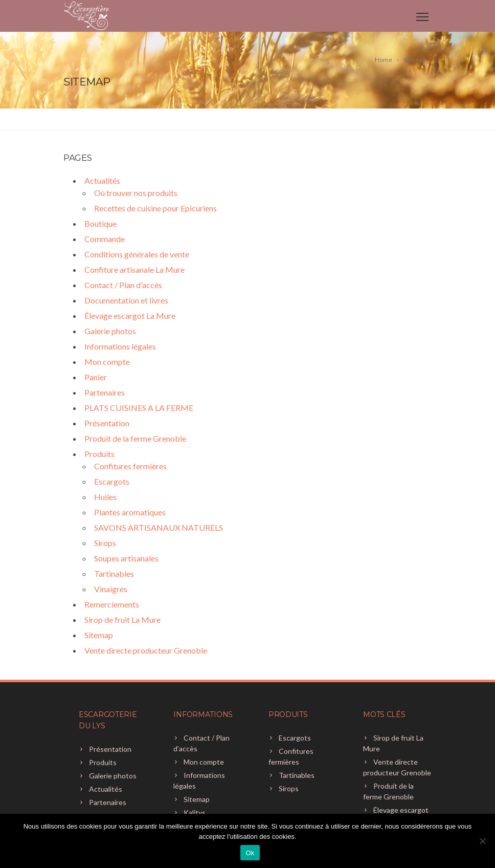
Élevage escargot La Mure (130, 316)
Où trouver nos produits (136, 193)
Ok (250, 853)
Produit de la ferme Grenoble (135, 438)
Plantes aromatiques (130, 512)
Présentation (107, 423)
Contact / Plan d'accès (123, 285)
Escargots (112, 481)
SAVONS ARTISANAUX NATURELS (159, 527)
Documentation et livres (126, 300)
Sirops (105, 543)
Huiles (105, 497)
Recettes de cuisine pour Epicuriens (155, 208)
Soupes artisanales (126, 558)
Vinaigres (111, 589)
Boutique (100, 223)
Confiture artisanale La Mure (134, 269)
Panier (96, 377)
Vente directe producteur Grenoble (146, 650)
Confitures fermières (130, 466)
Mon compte (107, 362)
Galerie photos (110, 331)
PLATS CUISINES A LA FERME (139, 408)
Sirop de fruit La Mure (122, 620)
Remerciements (112, 604)
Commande (105, 239)
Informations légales (120, 346)
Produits (99, 454)
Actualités (102, 180)
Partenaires (105, 392)
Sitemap (99, 635)
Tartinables (114, 573)
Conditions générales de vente (137, 254)
